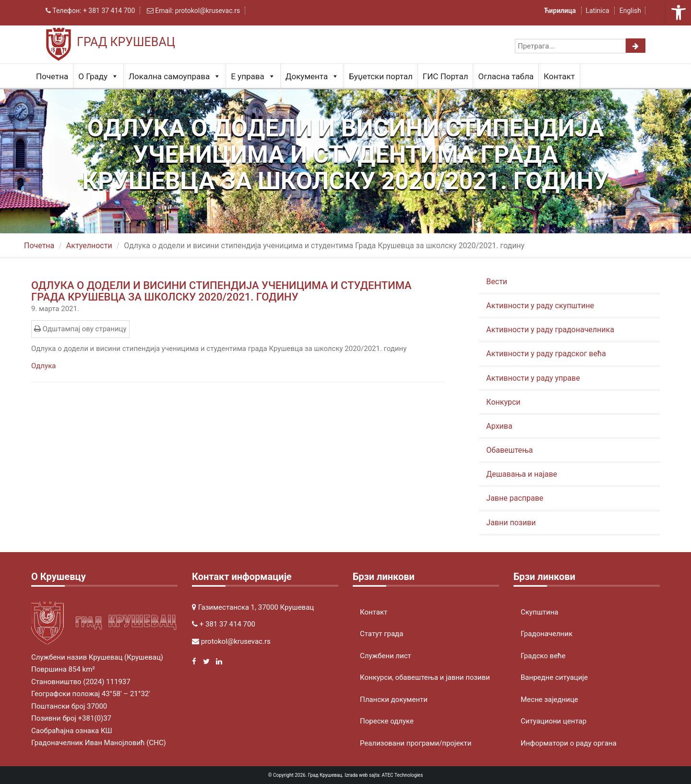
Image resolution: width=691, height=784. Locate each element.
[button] (679, 12)
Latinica (597, 11)
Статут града (381, 634)
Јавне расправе (515, 498)
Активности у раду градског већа (546, 354)
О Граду (98, 76)
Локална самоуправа (175, 76)
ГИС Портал (446, 76)
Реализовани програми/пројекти (416, 743)
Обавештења (509, 450)
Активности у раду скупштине (540, 306)
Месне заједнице (549, 700)
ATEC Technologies (403, 775)
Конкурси (503, 402)
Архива (499, 426)
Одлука (43, 366)
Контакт (559, 76)
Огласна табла (506, 76)
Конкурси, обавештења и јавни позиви (425, 677)
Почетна (52, 76)
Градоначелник (547, 634)
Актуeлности (89, 246)
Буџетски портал (381, 76)
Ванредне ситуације (554, 677)
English (630, 11)
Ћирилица (561, 11)
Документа (312, 76)
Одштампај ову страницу (80, 329)
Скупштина (539, 612)
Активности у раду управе (533, 378)
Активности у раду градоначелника (550, 330)
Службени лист (386, 656)
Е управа (253, 76)
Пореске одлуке (387, 721)
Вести (497, 282)
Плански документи (394, 700)
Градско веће (543, 656)
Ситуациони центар (554, 721)
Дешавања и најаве (522, 474)
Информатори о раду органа (569, 743)
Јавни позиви (511, 523)
